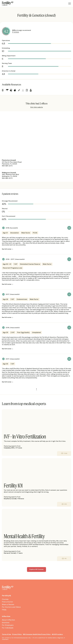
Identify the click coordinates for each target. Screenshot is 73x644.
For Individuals (8, 628)
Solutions (6, 623)
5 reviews (16, 32)
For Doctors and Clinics (11, 607)
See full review (7, 249)
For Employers (8, 625)
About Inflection (8, 620)
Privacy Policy (17, 634)
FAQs (4, 610)
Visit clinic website (37, 107)
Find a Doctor (7, 602)
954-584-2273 (7, 166)
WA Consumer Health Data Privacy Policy (37, 634)
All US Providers (57, 634)
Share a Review (8, 605)
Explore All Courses (36, 569)
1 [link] (36, 389)
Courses (5, 599)
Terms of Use (6, 634)
